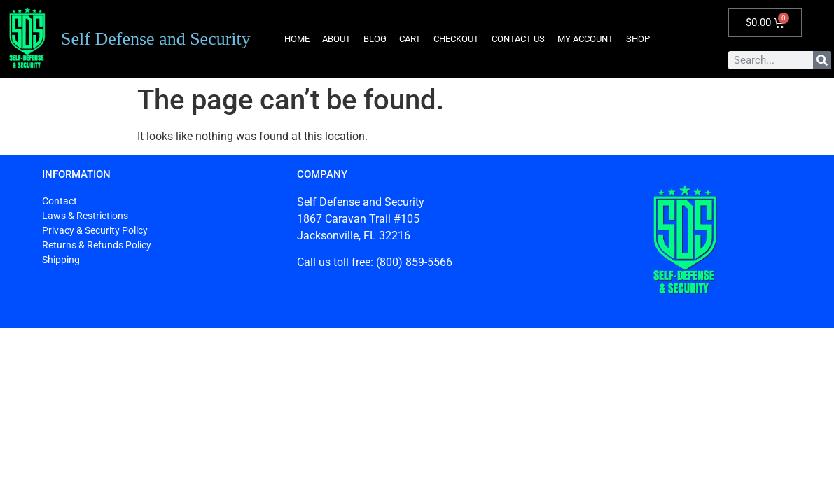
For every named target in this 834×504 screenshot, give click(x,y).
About (336, 39)
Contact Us (518, 39)
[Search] (822, 60)
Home (297, 39)
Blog (375, 39)
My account (585, 39)
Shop (638, 39)
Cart (410, 39)
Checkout (456, 39)
